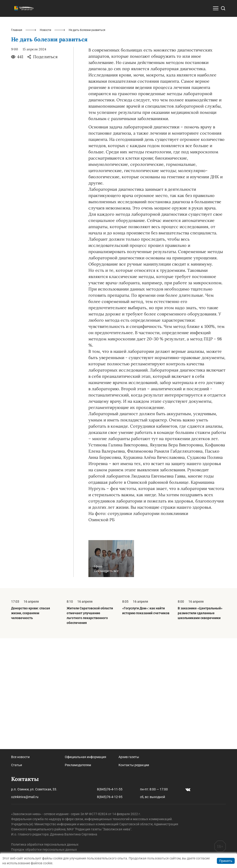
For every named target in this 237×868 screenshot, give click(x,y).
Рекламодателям (78, 765)
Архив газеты (129, 757)
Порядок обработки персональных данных (44, 850)
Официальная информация (86, 757)
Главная (17, 141)
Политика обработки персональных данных (45, 844)
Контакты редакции (134, 765)
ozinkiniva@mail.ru (25, 797)
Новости (45, 141)
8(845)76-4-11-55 (110, 789)
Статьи (17, 765)
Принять (226, 861)
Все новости (20, 757)
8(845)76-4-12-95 (110, 797)
